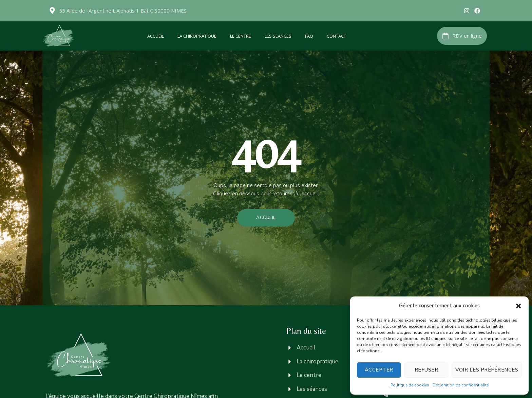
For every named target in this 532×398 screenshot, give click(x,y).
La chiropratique (197, 36)
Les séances (278, 36)
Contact (336, 36)
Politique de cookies (410, 385)
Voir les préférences (487, 370)
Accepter (379, 370)
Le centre (241, 36)
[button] (518, 306)
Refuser (426, 370)
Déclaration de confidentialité (461, 385)
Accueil (156, 36)
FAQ (309, 36)
